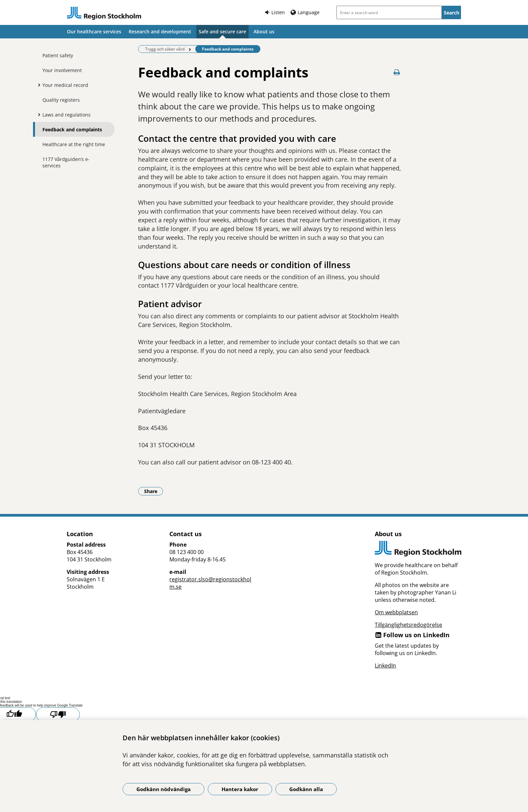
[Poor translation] (58, 714)
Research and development (160, 31)
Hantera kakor (240, 789)
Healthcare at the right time (74, 144)
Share (154, 491)
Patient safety (58, 55)
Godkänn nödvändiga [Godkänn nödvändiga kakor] (163, 789)
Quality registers (61, 100)
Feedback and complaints (72, 129)
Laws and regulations (67, 115)
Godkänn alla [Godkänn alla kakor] (306, 789)
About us (264, 31)
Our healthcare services (94, 31)
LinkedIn (385, 665)
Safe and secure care (222, 31)
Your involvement (62, 70)
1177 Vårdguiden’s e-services (66, 162)
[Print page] (397, 72)
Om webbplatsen (396, 612)
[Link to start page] (104, 13)
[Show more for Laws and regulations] (37, 115)
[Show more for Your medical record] (37, 85)
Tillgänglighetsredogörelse (408, 625)
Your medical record (65, 85)
